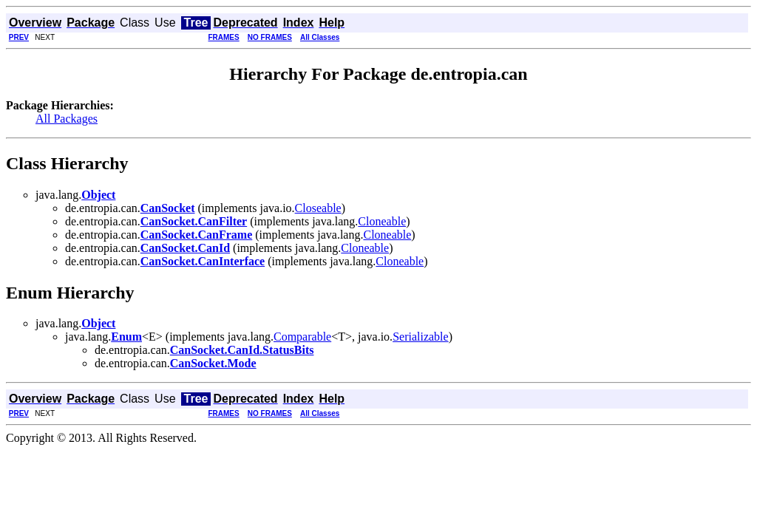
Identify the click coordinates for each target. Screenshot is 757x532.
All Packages (67, 119)
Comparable (302, 337)
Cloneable (382, 221)
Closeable (318, 208)
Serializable (421, 337)
